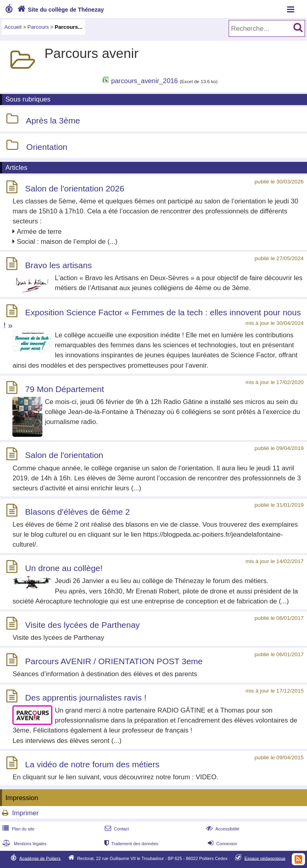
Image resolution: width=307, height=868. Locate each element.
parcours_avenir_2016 (145, 81)
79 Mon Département (65, 389)
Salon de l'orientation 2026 (75, 188)
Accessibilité (222, 829)
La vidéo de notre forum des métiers (92, 764)
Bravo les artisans (59, 265)
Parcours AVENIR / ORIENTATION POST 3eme (114, 661)
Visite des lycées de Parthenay (83, 625)
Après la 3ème (53, 120)
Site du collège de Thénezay (60, 10)
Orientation (47, 147)
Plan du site (18, 829)
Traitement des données (131, 844)
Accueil (13, 27)
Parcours (38, 27)
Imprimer (25, 813)
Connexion (222, 844)
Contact (116, 829)
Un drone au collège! (64, 568)
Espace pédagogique (265, 858)
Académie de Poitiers (40, 858)
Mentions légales (24, 844)
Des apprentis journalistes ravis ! (86, 698)
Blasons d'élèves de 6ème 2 (78, 512)
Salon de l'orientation (64, 455)
